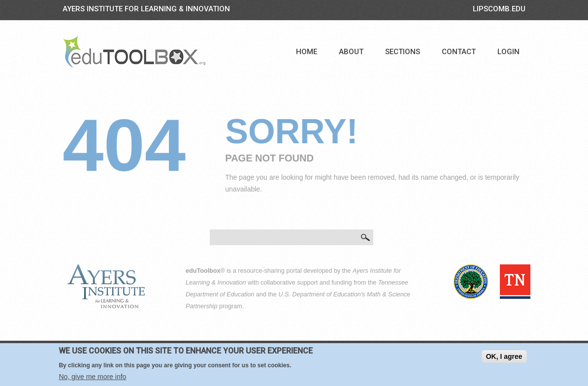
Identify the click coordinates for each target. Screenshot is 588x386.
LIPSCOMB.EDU (499, 9)
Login (508, 52)
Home (307, 52)
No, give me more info (92, 378)
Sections (403, 52)
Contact (459, 52)
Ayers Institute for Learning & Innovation (146, 9)
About (351, 52)
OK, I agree (504, 357)
